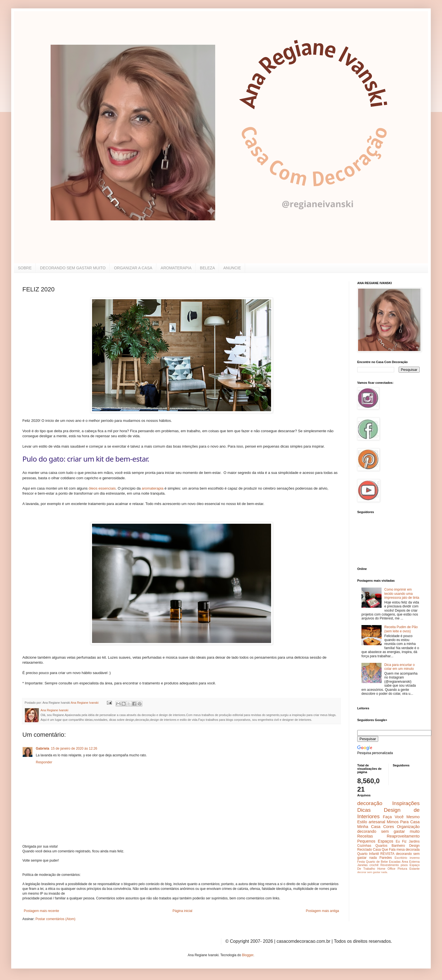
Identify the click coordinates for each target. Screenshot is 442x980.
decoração (370, 803)
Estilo (362, 822)
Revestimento (390, 865)
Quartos (381, 846)
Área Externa (411, 862)
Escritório (401, 858)
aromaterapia (153, 488)
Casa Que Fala (384, 850)
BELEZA (208, 268)
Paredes (386, 858)
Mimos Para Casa (403, 822)
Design (414, 846)
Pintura (402, 869)
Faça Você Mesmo (401, 817)
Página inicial (183, 911)
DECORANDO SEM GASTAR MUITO (73, 268)
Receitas (365, 836)
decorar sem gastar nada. (372, 872)
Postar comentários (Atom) (56, 919)
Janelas (362, 865)
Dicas (364, 810)
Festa (361, 862)
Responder (44, 762)
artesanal (377, 822)
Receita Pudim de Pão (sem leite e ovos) (401, 629)
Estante (414, 869)
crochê (374, 865)
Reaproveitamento (403, 836)
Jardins (414, 841)
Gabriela (43, 749)
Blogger (248, 955)
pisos (404, 865)
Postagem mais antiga (322, 911)
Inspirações (406, 803)
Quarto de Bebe (377, 862)
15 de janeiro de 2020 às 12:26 (74, 749)
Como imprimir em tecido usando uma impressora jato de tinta (402, 594)
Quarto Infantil (368, 854)
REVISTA (387, 854)
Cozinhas (364, 846)
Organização (408, 827)
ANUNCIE (232, 268)
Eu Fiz (401, 841)
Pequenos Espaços (375, 841)
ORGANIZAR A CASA (133, 268)
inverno (415, 858)
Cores (389, 827)
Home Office (386, 869)
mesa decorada (408, 850)
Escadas (395, 862)
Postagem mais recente (41, 911)
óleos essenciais (102, 488)
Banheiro (398, 846)
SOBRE (25, 268)
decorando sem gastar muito (388, 831)
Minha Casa (369, 827)
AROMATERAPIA (176, 268)
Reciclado (365, 850)
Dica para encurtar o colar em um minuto (400, 667)
